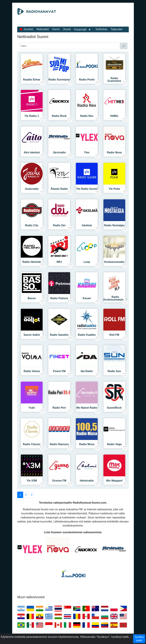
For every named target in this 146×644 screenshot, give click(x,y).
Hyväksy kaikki (139, 639)
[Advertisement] (73, 25)
